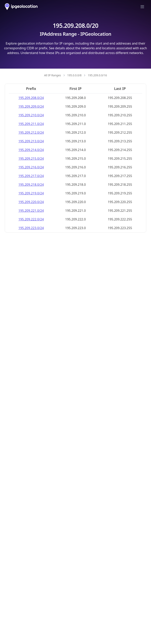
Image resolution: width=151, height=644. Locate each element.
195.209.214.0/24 (31, 150)
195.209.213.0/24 (31, 141)
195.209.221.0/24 (31, 211)
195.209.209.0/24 (31, 106)
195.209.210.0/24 (31, 115)
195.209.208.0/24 (31, 98)
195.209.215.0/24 (31, 159)
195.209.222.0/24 (31, 219)
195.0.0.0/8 (75, 75)
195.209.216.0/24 (31, 167)
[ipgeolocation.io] (21, 7)
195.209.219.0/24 (31, 193)
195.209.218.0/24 (31, 185)
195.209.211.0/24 (31, 124)
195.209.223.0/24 (31, 228)
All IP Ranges (52, 75)
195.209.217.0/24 (31, 176)
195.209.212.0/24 (31, 133)
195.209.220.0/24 (31, 202)
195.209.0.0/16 (97, 75)
